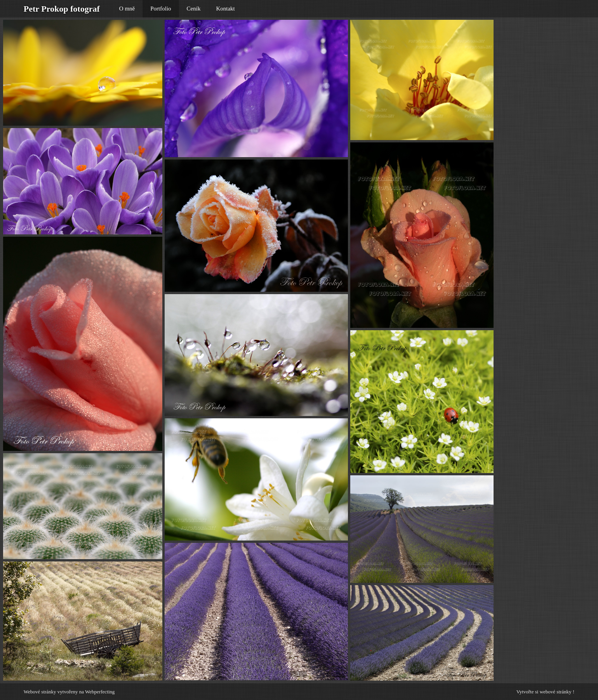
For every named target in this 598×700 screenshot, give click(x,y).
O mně (127, 9)
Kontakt (225, 9)
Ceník (194, 9)
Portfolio (161, 9)
